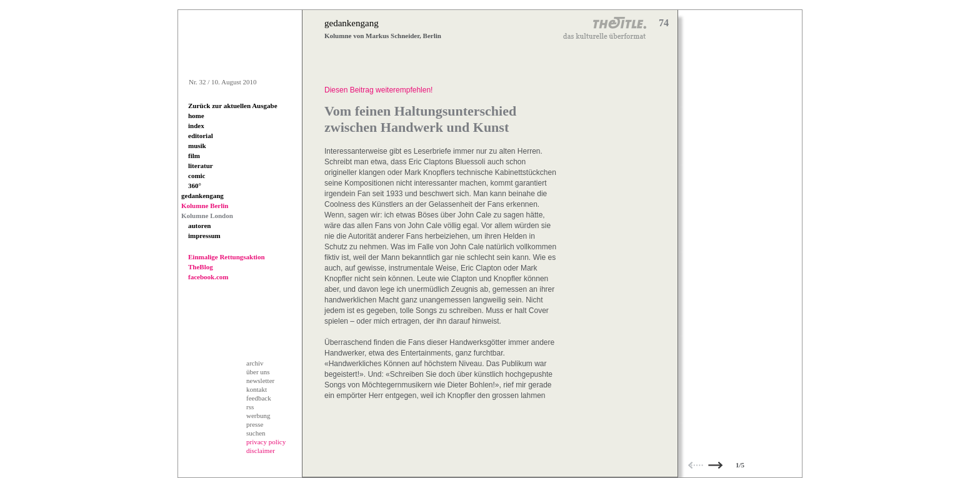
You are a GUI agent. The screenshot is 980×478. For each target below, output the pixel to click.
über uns (258, 372)
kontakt (257, 389)
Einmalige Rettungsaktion (227, 257)
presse (255, 424)
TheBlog (201, 267)
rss (250, 407)
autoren (199, 226)
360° (195, 186)
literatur (201, 166)
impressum (204, 236)
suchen (256, 433)
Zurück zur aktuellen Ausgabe (233, 106)
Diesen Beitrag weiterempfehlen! (378, 90)
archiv (255, 363)
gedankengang (202, 196)
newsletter (260, 381)
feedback (259, 398)
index (196, 126)
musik (197, 146)
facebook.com (208, 277)
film (194, 156)
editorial (201, 136)
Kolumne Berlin (205, 206)
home (196, 116)
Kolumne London (207, 216)
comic (197, 176)
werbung (258, 416)
